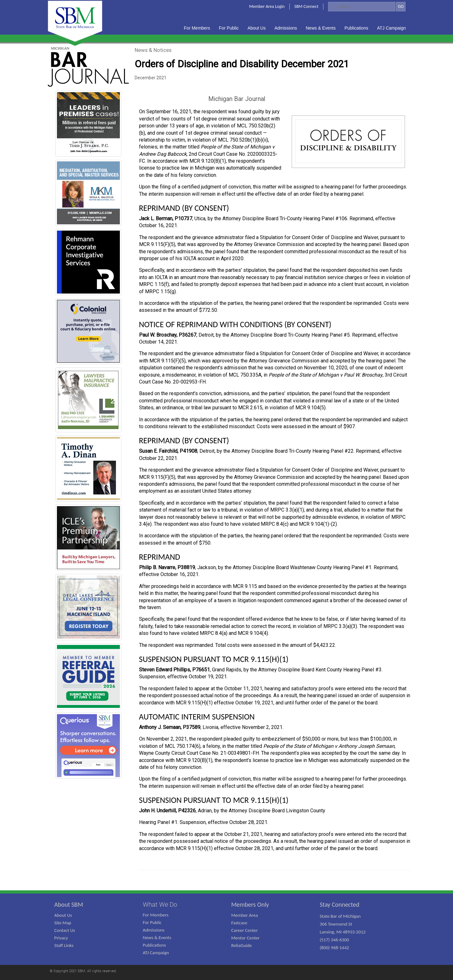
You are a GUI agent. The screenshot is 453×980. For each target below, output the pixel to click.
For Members (156, 915)
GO (401, 6)
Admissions (154, 930)
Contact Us (65, 930)
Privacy (61, 938)
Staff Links (64, 945)
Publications (154, 945)
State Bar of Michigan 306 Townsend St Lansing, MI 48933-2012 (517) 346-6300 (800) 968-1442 (343, 932)
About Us (63, 915)
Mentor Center (245, 938)
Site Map (63, 923)
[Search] (362, 7)
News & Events (157, 938)
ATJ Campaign (156, 953)
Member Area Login (267, 6)
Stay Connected (339, 904)
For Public (152, 922)
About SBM (69, 904)
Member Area (245, 915)
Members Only (250, 904)
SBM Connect (306, 6)
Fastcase (239, 923)
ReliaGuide (242, 945)
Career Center (245, 930)
